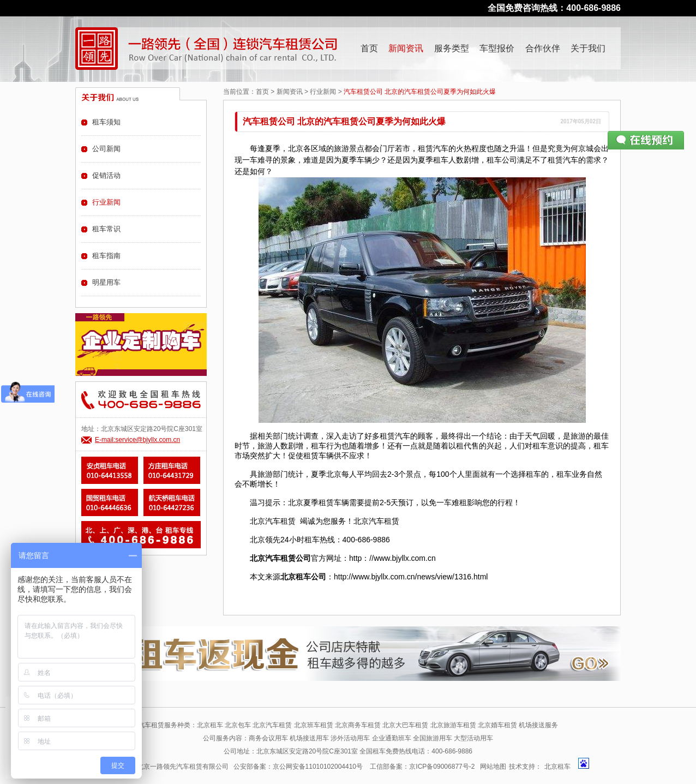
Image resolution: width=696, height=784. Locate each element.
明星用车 (106, 282)
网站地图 (493, 767)
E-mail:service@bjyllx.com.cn (137, 440)
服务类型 (452, 48)
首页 (369, 48)
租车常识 (106, 229)
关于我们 (588, 48)
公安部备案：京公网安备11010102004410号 (298, 767)
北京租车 (557, 767)
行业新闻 (323, 92)
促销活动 (106, 175)
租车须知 (106, 122)
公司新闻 (106, 149)
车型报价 (497, 48)
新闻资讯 (406, 48)
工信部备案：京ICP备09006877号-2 (422, 767)
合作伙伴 (543, 48)
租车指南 (106, 256)
